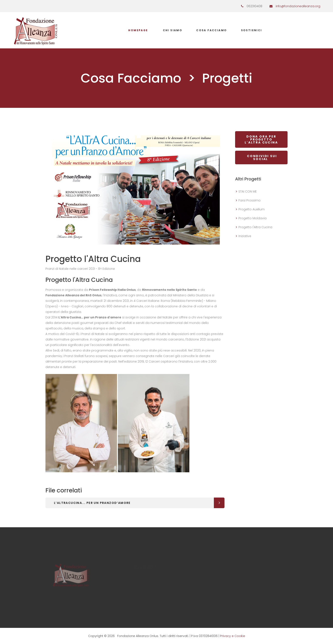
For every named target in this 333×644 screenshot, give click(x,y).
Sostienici (252, 30)
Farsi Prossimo (250, 200)
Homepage (138, 30)
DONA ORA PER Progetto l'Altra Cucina (261, 139)
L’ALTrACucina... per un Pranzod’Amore (92, 503)
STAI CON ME (248, 191)
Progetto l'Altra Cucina (255, 227)
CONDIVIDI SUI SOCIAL (261, 157)
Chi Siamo (173, 30)
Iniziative (245, 236)
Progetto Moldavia (253, 218)
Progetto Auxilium (252, 209)
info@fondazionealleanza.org (298, 6)
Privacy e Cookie (233, 636)
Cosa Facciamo (212, 30)
